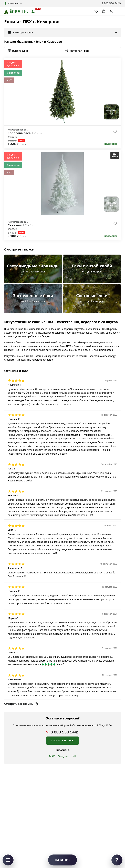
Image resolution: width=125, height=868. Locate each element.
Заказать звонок (62, 740)
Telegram (64, 756)
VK (74, 756)
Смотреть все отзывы (21, 704)
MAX (52, 756)
